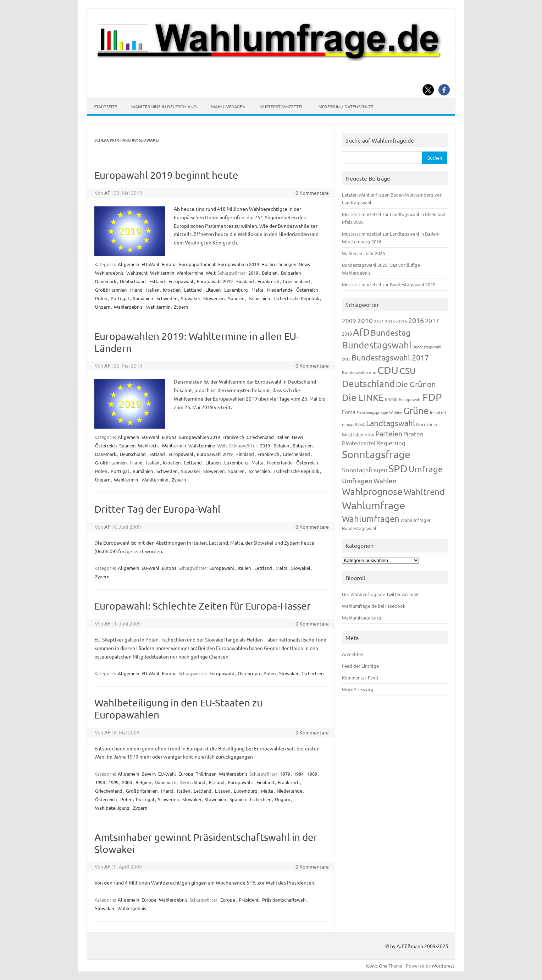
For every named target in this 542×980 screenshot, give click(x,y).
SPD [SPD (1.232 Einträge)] (398, 468)
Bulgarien (291, 273)
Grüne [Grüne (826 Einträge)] (416, 411)
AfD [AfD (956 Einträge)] (361, 332)
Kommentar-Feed (360, 678)
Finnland (245, 281)
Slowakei (190, 298)
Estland (157, 281)
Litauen (213, 290)
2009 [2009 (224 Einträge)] (349, 321)
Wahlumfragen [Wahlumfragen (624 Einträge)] (371, 519)
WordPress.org (358, 689)
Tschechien (259, 298)
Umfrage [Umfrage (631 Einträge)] (426, 469)
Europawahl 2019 (215, 281)
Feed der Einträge (360, 666)
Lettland (193, 290)
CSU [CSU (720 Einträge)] (408, 371)
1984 (299, 774)
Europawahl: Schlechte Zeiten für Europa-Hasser (203, 606)
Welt (211, 273)
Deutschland (133, 281)
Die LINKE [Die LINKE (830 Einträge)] (363, 398)
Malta (258, 290)
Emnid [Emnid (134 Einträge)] (391, 399)
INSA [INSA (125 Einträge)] (360, 424)
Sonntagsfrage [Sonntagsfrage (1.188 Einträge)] (376, 454)
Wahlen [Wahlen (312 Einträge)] (385, 480)
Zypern (181, 307)
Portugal (120, 298)
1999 (114, 782)
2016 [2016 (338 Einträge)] (416, 320)
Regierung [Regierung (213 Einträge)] (391, 443)
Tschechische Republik (296, 298)
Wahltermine (190, 273)
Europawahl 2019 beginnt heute (166, 175)
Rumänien (143, 298)
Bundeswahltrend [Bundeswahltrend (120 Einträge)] (359, 372)
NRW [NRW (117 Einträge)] (369, 435)
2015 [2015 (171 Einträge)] (402, 321)
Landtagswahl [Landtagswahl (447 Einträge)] (391, 423)
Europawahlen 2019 (239, 264)
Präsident (249, 900)
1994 (100, 782)
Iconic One (377, 966)
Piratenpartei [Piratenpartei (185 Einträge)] (359, 443)
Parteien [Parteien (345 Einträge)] (389, 433)
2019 (253, 273)
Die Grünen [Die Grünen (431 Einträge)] (416, 384)
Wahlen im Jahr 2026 (363, 253)
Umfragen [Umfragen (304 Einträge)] (357, 480)
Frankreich (268, 281)
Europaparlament (197, 264)
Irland (136, 290)
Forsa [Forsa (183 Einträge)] (349, 412)
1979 (285, 774)
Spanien (236, 298)
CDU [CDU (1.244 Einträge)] (388, 370)
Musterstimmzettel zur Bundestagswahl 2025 (389, 284)
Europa (169, 264)
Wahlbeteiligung (112, 808)
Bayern (149, 774)
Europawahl (181, 281)
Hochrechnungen (279, 264)
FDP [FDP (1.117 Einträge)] (432, 397)
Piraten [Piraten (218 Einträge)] (413, 434)
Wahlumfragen (228, 106)
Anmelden (353, 654)
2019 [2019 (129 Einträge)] (347, 334)
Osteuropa (249, 673)
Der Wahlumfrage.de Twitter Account (380, 594)
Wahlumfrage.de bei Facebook (374, 606)
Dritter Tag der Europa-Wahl (157, 509)
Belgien (270, 273)
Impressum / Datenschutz (345, 106)
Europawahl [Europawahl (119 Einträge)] (410, 399)
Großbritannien (111, 290)
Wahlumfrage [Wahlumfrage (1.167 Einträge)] (374, 505)
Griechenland (296, 281)
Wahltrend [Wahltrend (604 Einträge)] (424, 492)
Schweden (167, 298)
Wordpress (443, 966)
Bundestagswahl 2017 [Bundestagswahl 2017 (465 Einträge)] (390, 357)
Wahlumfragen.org (362, 618)
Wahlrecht (137, 273)
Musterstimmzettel (281, 106)
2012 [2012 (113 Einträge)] (379, 321)
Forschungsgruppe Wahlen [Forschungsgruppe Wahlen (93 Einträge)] (379, 412)
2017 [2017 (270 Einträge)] (432, 321)
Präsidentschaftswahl (284, 900)
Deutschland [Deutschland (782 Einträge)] (368, 384)
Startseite (106, 106)
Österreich (307, 290)
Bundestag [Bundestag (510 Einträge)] (391, 332)
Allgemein (128, 264)
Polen (101, 298)
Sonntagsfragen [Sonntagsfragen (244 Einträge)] (365, 470)
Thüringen (206, 774)
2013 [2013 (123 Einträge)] (390, 321)
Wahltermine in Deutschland (164, 106)
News (304, 264)
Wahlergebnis (109, 273)
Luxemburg (236, 290)
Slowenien (214, 298)
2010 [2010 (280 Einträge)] (365, 320)
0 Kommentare (312, 193)
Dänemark (106, 281)
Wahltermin (162, 273)
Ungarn (103, 307)
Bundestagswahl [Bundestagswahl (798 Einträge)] (377, 345)
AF (107, 193)
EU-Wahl (150, 264)
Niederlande (280, 290)
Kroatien (172, 290)
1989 (312, 774)
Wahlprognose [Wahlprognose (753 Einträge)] (372, 492)
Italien (153, 290)
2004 (127, 782)
